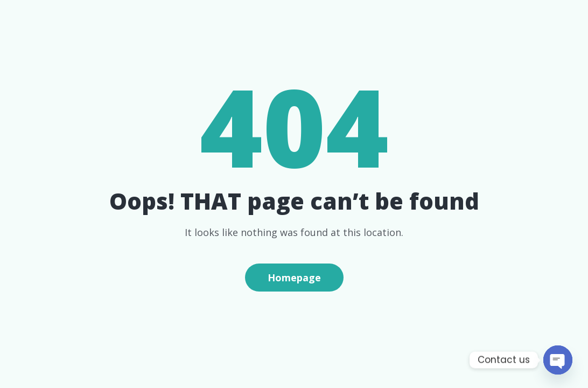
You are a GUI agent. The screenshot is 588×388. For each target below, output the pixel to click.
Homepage (294, 278)
